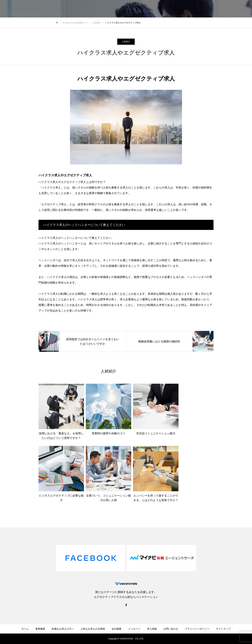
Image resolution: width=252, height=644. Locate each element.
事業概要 (40, 629)
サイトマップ (223, 629)
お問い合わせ (238, 9)
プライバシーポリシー (197, 629)
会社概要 (166, 9)
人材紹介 (126, 42)
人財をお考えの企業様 (143, 9)
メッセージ (184, 9)
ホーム (25, 629)
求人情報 (201, 9)
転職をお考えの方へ (113, 9)
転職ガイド (218, 9)
